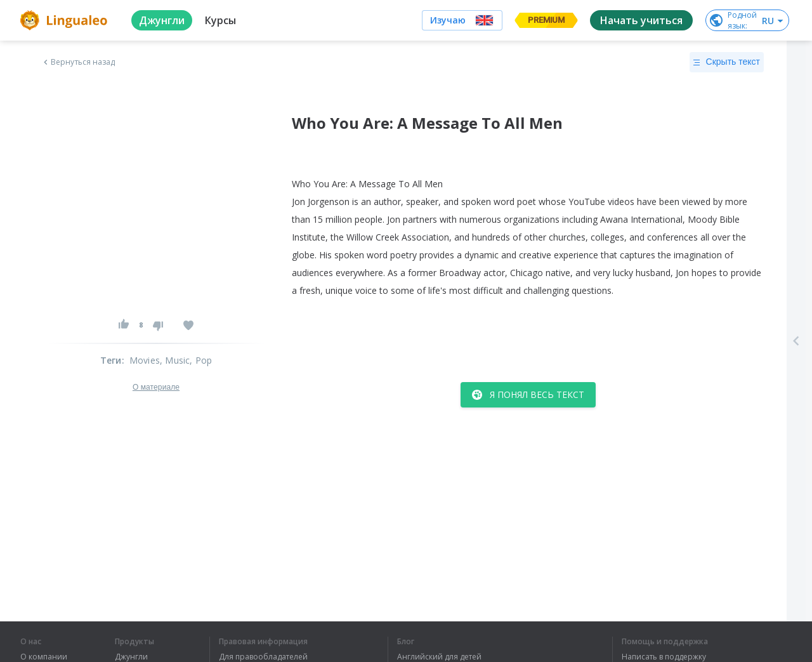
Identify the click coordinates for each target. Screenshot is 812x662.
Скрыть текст (727, 62)
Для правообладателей (263, 657)
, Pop (201, 360)
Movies (145, 360)
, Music (175, 360)
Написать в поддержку (664, 657)
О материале (156, 387)
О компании (44, 657)
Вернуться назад (78, 62)
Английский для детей (439, 657)
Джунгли (131, 657)
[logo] (66, 20)
